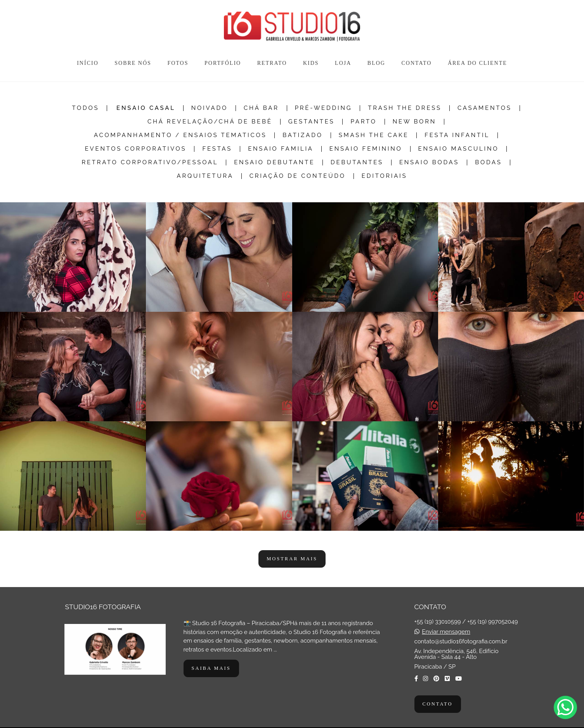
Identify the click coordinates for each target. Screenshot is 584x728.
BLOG (376, 63)
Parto (363, 122)
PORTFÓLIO (223, 63)
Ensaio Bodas (429, 162)
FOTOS (178, 63)
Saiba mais (211, 668)
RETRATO (272, 63)
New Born (414, 122)
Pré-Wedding (324, 108)
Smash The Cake (374, 135)
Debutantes (357, 162)
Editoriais (385, 176)
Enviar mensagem (446, 632)
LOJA (343, 63)
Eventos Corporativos (136, 149)
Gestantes (312, 122)
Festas (217, 149)
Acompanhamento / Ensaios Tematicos (180, 135)
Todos (85, 108)
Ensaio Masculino (459, 149)
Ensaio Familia (281, 149)
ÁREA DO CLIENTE (477, 63)
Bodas (488, 162)
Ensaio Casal (146, 108)
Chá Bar (261, 108)
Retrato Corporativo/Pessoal (150, 162)
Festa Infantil (457, 135)
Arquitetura (205, 176)
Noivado (210, 108)
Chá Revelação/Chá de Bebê (210, 122)
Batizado (302, 135)
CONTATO (416, 63)
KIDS (311, 63)
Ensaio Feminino (366, 149)
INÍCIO (88, 63)
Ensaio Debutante (274, 162)
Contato (438, 704)
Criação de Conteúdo (298, 176)
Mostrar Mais (292, 559)
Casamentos (485, 108)
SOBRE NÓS (133, 63)
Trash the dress (405, 108)
